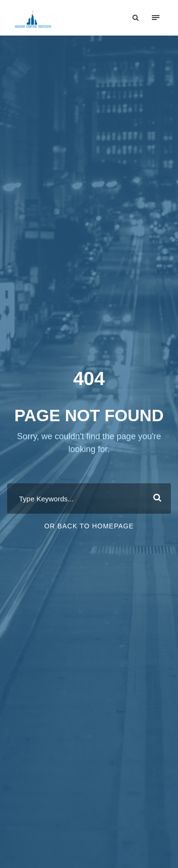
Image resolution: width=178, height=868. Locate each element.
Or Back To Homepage (89, 526)
